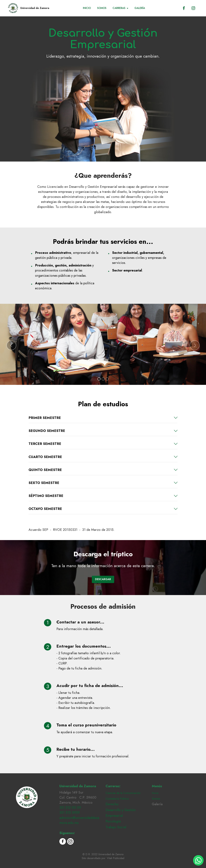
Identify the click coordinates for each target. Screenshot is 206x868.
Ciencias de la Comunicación (123, 793)
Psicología (113, 821)
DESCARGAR (103, 579)
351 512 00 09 (70, 808)
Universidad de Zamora (35, 8)
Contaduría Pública (117, 799)
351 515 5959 (70, 813)
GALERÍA (140, 8)
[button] (11, 345)
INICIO (87, 8)
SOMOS (102, 8)
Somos (156, 799)
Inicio (155, 793)
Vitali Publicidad (116, 858)
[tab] (103, 418)
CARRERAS (119, 8)
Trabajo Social (116, 827)
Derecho (112, 804)
